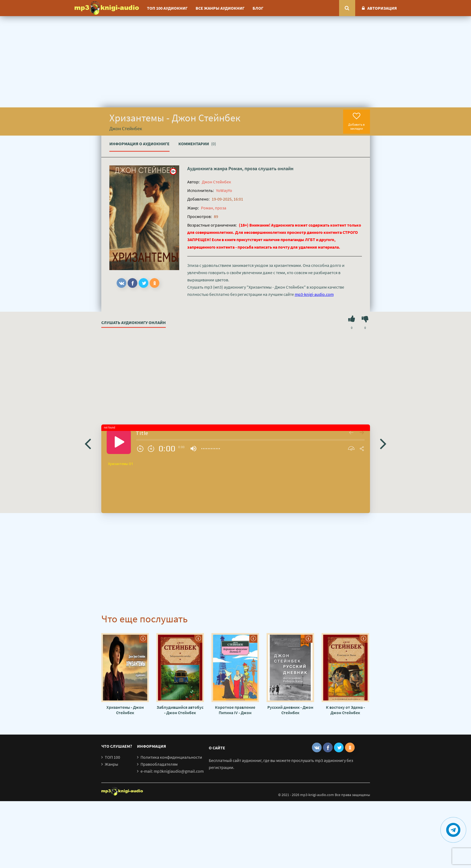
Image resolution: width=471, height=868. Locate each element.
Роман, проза (243, 168)
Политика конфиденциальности (171, 757)
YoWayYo (224, 190)
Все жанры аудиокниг (220, 8)
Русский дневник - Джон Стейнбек (290, 710)
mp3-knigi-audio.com (314, 294)
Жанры (112, 764)
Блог (258, 8)
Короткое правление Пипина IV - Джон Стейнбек (235, 710)
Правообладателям (159, 764)
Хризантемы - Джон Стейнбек (125, 710)
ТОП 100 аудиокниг (167, 8)
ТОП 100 (112, 757)
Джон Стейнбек (216, 182)
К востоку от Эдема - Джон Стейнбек (345, 710)
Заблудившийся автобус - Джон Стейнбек (180, 710)
